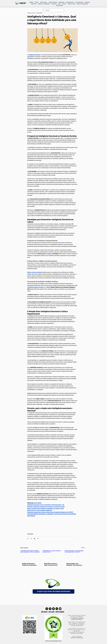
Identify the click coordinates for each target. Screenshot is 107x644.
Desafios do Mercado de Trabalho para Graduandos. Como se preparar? (29, 564)
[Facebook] (50, 609)
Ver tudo (83, 548)
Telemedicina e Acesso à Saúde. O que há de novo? (51, 564)
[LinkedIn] (57, 609)
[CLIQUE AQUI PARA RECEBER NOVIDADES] (53, 591)
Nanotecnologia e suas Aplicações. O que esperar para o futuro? (75, 564)
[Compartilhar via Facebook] (28, 539)
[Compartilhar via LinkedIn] (35, 539)
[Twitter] (53, 609)
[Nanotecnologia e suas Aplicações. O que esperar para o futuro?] (75, 556)
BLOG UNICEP (30, 534)
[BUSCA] (53, 10)
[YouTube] (60, 609)
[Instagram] (47, 609)
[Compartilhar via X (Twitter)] (31, 539)
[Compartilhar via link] (38, 539)
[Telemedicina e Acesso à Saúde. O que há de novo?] (52, 556)
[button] (44, 2)
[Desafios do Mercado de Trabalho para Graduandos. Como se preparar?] (30, 556)
